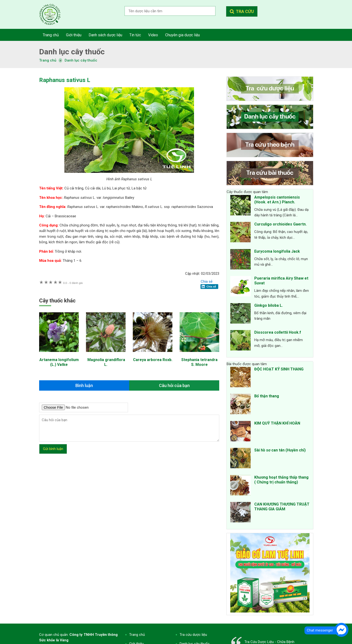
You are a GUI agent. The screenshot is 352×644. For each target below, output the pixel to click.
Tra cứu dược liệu (54, 14)
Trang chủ (137, 635)
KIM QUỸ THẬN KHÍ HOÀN (277, 423)
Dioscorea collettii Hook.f (278, 332)
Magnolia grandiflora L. (106, 362)
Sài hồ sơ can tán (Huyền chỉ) (280, 450)
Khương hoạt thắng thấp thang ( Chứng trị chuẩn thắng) (281, 480)
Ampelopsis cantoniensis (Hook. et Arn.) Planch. (277, 200)
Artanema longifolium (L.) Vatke (59, 362)
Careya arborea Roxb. (153, 360)
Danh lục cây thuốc (81, 60)
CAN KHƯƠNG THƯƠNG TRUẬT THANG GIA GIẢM (282, 507)
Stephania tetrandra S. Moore (199, 362)
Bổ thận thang (267, 396)
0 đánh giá (73, 283)
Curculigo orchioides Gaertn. (280, 224)
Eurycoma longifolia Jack (277, 251)
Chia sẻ (207, 281)
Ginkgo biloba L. (269, 305)
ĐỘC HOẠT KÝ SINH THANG (279, 369)
